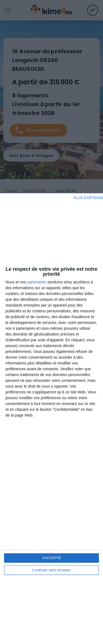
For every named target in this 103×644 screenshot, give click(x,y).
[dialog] (51, 419)
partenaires (37, 282)
